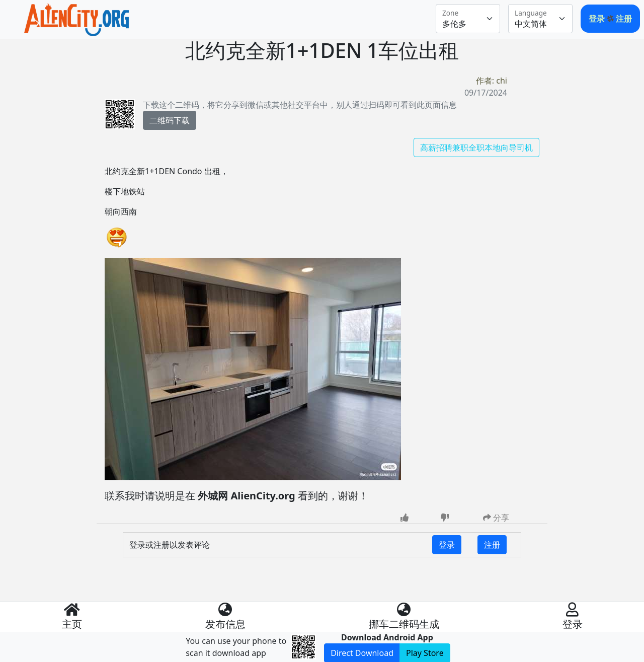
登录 (598, 19)
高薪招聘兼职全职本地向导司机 (476, 148)
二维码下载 (170, 120)
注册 (624, 19)
